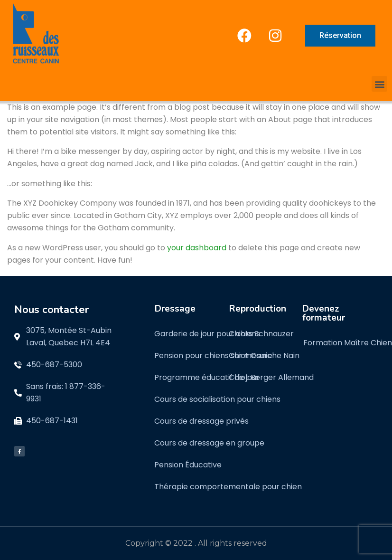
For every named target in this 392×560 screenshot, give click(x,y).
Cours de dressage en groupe (209, 443)
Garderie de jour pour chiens (207, 334)
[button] (379, 84)
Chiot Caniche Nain (264, 356)
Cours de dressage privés (201, 421)
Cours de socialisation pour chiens (217, 399)
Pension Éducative (188, 465)
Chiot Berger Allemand (271, 377)
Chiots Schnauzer (261, 334)
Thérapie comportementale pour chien (228, 487)
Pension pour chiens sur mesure (213, 356)
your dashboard (197, 248)
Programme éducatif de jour (207, 377)
